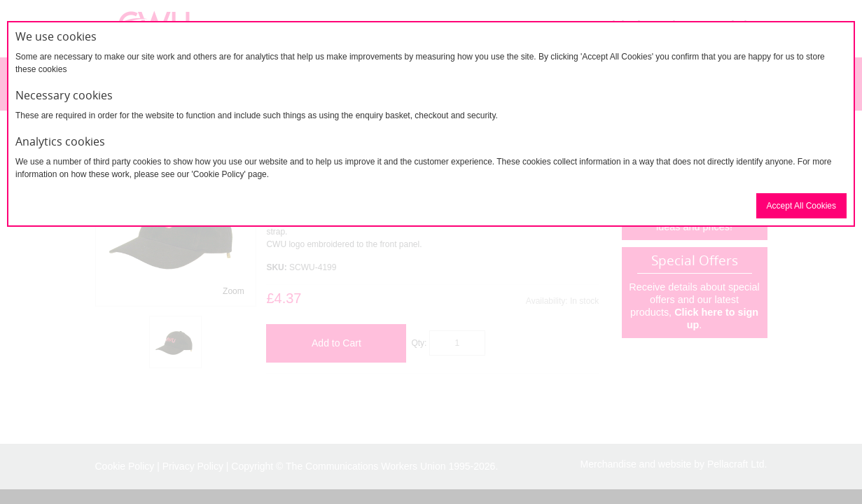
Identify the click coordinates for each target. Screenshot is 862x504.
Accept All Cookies (801, 206)
